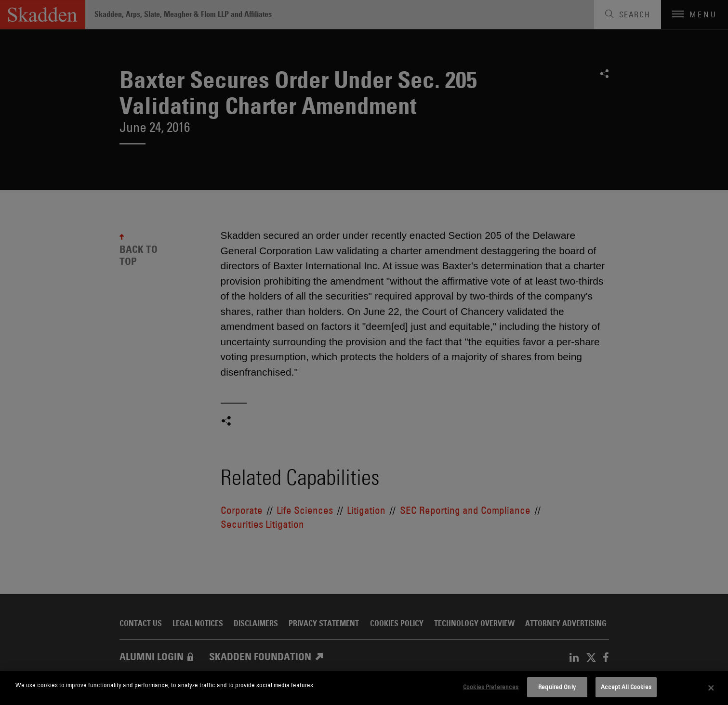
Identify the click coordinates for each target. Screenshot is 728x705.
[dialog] (364, 688)
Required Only (557, 687)
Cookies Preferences (491, 687)
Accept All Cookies (626, 687)
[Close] (711, 688)
